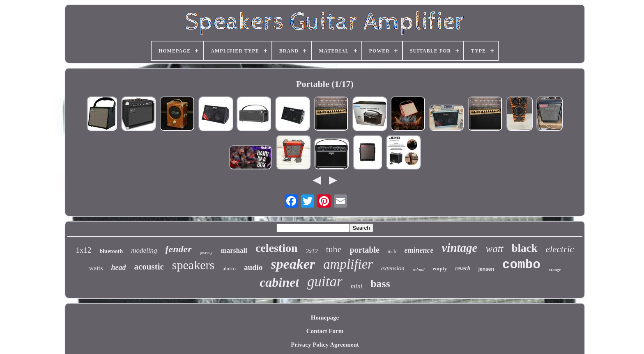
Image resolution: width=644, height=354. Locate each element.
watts (96, 268)
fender (179, 249)
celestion (277, 248)
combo (521, 265)
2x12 (312, 251)
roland (419, 269)
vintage (459, 248)
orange (555, 270)
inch (392, 251)
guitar (325, 282)
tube (334, 249)
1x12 (83, 250)
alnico (229, 268)
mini (356, 286)
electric (560, 249)
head (119, 267)
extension (393, 268)
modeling (144, 250)
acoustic (149, 267)
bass (380, 284)
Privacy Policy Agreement (325, 345)
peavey (206, 252)
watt (494, 249)
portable (365, 250)
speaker (293, 264)
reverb (463, 268)
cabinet (279, 282)
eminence (419, 250)
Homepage (325, 317)
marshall (234, 250)
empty (440, 268)
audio (253, 267)
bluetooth (111, 251)
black (525, 248)
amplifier (348, 264)
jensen (486, 269)
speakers (193, 265)
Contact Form (325, 331)
